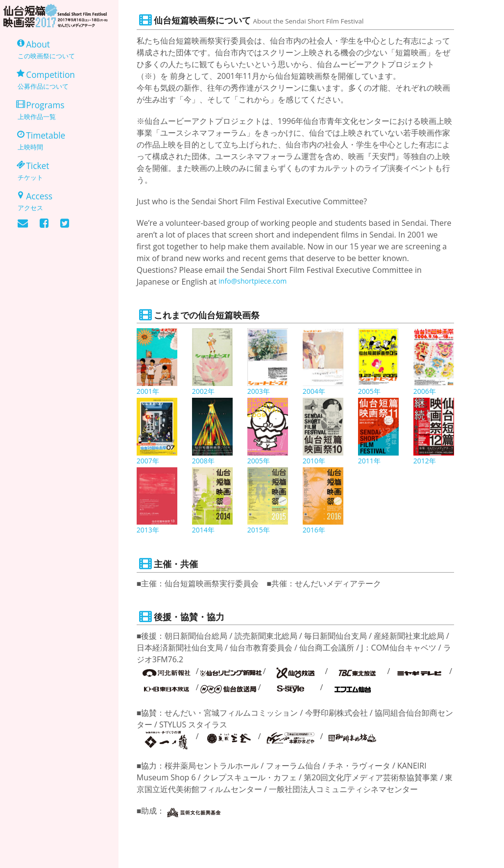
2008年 (205, 461)
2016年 (316, 530)
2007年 (150, 461)
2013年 (150, 530)
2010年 (316, 461)
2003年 (260, 392)
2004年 (316, 392)
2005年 (371, 392)
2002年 (205, 392)
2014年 (205, 530)
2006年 (426, 392)
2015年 (260, 530)
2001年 (150, 392)
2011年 (371, 461)
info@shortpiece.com (257, 282)
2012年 (426, 461)
